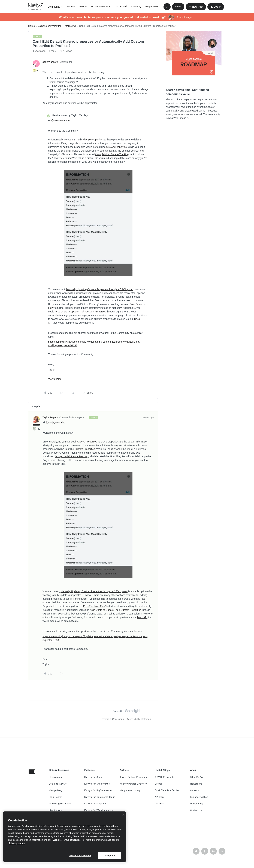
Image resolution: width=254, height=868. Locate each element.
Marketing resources (60, 804)
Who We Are (197, 777)
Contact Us (196, 810)
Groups (71, 7)
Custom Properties (116, 147)
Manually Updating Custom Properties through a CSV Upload (100, 289)
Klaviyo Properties (93, 140)
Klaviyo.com (55, 777)
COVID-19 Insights (164, 777)
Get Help (160, 804)
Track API (142, 617)
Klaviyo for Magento (95, 804)
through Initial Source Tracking (112, 154)
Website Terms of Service (67, 840)
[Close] (123, 815)
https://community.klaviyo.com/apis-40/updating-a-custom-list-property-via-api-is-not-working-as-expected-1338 (94, 344)
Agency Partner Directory (133, 784)
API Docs (160, 797)
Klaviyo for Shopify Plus (97, 784)
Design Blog (197, 804)
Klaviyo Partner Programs (133, 777)
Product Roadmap (101, 7)
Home (31, 26)
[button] (178, 7)
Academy (136, 7)
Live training (55, 810)
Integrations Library (130, 790)
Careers (194, 790)
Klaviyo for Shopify (94, 777)
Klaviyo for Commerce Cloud (100, 797)
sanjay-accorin (50, 62)
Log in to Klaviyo (58, 784)
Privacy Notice (17, 843)
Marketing (70, 26)
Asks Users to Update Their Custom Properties (80, 312)
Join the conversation (50, 26)
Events (83, 7)
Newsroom (196, 784)
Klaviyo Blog (56, 790)
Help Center (152, 7)
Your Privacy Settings (80, 855)
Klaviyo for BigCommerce (98, 790)
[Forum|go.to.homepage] (36, 7)
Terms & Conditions (113, 719)
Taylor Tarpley (50, 417)
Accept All (109, 856)
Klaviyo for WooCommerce (99, 810)
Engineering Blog (199, 797)
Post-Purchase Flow (94, 606)
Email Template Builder (167, 790)
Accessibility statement (139, 719)
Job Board (121, 7)
